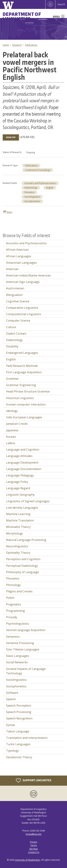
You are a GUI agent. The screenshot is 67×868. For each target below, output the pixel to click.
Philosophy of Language (23, 572)
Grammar (12, 379)
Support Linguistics (34, 781)
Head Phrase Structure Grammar (28, 391)
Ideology (12, 411)
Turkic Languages (18, 744)
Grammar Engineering (21, 385)
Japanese (12, 430)
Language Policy (17, 482)
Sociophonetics (32, 201)
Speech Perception (19, 706)
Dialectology (31, 188)
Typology (12, 751)
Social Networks (17, 662)
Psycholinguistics (18, 624)
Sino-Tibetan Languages (23, 649)
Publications (31, 45)
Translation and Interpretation (27, 738)
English (50, 188)
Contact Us (34, 852)
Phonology (13, 585)
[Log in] (50, 4)
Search (61, 4)
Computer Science (18, 321)
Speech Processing (19, 712)
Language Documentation (24, 469)
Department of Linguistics (22, 16)
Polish (10, 598)
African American (17, 250)
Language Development (22, 463)
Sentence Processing (20, 643)
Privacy (34, 842)
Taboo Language (18, 731)
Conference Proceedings (38, 170)
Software (12, 693)
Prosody (12, 617)
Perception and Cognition (23, 559)
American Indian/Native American (28, 275)
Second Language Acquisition (26, 630)
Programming (15, 611)
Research (17, 45)
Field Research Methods (22, 366)
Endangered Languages (22, 353)
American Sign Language (23, 282)
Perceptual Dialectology (22, 566)
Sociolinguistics (32, 197)
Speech (11, 699)
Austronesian (15, 288)
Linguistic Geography (20, 495)
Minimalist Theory (18, 527)
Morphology (14, 533)
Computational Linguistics (24, 314)
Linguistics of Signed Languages (28, 501)
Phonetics (29, 192)
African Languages (19, 256)
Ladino (11, 443)
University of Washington (27, 860)
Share (8, 212)
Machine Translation (20, 520)
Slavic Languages (18, 656)
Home (6, 45)
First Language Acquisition (24, 372)
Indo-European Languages (24, 417)
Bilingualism (14, 295)
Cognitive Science (18, 301)
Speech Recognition (19, 718)
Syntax (11, 725)
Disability (12, 346)
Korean (11, 437)
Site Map (34, 849)
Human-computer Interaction (26, 404)
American (12, 269)
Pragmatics (14, 604)
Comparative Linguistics (22, 308)
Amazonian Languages (21, 263)
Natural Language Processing (26, 540)
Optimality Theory (18, 553)
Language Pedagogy (20, 475)
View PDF (11, 137)
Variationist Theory (19, 757)
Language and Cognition (23, 449)
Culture (11, 327)
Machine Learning (18, 514)
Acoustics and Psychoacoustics (40, 183)
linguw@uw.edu (34, 834)
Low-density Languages (22, 508)
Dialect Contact (16, 334)
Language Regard (18, 488)
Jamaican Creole (17, 424)
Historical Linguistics (20, 398)
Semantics (13, 637)
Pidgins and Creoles (19, 591)
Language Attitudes (19, 456)
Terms (34, 845)
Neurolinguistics (17, 546)
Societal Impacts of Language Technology (26, 671)
